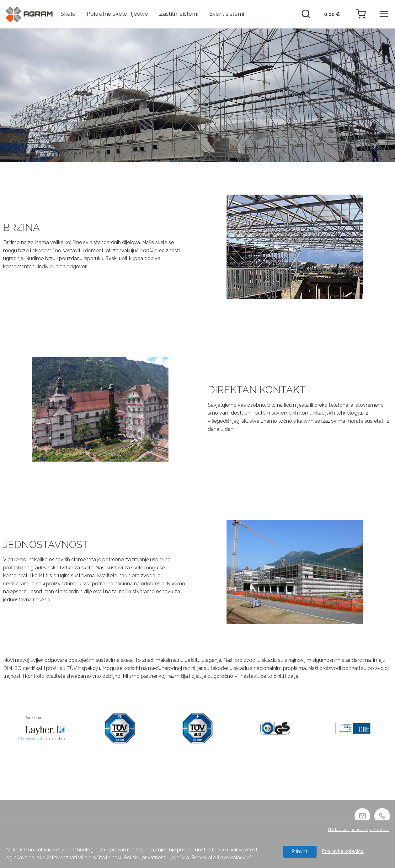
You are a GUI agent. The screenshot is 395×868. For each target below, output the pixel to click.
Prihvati (300, 852)
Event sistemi (227, 14)
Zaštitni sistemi (179, 14)
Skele (68, 14)
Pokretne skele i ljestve (117, 14)
